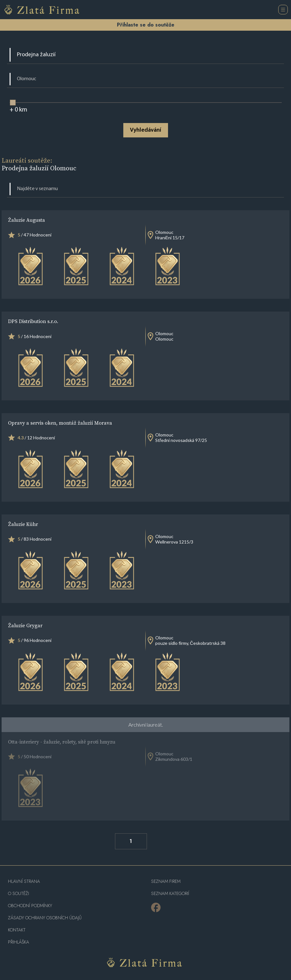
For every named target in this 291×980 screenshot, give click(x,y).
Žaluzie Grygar (25, 625)
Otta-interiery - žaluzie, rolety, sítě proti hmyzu (62, 742)
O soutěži (19, 894)
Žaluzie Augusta (27, 220)
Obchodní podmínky (30, 906)
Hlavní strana (24, 881)
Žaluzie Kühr (23, 524)
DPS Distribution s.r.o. (33, 321)
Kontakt (17, 930)
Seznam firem (166, 881)
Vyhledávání (145, 130)
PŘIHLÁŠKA (19, 942)
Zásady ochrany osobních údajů (45, 918)
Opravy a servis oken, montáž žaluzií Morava (60, 423)
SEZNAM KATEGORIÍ (170, 894)
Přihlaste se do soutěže (146, 25)
